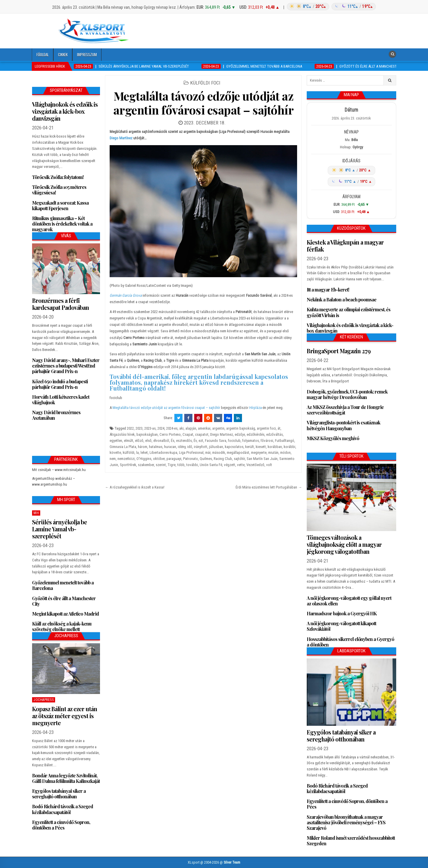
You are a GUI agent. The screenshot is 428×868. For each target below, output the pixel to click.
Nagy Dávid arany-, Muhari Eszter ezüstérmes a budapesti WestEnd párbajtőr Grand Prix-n (66, 366)
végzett (230, 465)
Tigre (172, 465)
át (279, 428)
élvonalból (161, 441)
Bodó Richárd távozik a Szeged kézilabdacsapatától (63, 809)
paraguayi (174, 459)
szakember (146, 465)
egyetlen (116, 441)
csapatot (202, 434)
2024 (161, 428)
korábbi (290, 447)
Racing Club (223, 459)
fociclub (234, 441)
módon (285, 453)
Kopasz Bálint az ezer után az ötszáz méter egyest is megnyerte (65, 716)
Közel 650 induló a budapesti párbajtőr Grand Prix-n (60, 384)
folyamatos (251, 441)
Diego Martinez (222, 434)
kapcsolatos (234, 447)
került (250, 447)
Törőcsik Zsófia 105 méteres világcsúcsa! (59, 190)
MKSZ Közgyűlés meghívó (333, 438)
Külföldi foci (205, 83)
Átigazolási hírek (122, 434)
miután (273, 453)
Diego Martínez (121, 138)
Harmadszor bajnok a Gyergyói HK (342, 613)
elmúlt (129, 441)
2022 (130, 428)
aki (181, 428)
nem (113, 459)
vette (241, 465)
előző (139, 441)
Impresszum (87, 55)
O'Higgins (144, 459)
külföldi (129, 453)
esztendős (184, 441)
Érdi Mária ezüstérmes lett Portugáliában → (269, 487)
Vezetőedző (255, 465)
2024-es (172, 428)
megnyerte (259, 453)
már (208, 453)
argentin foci (266, 428)
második (219, 453)
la (137, 453)
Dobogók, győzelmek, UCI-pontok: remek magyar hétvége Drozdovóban (347, 394)
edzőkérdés (256, 434)
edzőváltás (274, 434)
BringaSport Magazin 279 (339, 351)
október (159, 459)
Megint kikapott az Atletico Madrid (65, 614)
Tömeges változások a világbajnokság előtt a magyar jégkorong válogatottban (344, 544)
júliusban (216, 447)
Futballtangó (285, 441)
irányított (201, 447)
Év (195, 441)
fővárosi (267, 441)
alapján (191, 428)
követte (115, 453)
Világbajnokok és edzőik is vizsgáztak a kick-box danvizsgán (65, 111)
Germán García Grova (126, 295)
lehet (144, 453)
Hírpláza (256, 408)
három (143, 447)
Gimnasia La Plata (123, 447)
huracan (170, 447)
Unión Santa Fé (211, 465)
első (148, 441)
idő (190, 447)
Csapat (188, 434)
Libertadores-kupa (163, 453)
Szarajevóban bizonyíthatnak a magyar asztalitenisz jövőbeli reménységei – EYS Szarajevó (346, 822)
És (173, 441)
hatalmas (156, 447)
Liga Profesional (191, 453)
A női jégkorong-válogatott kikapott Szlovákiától (341, 626)
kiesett (261, 447)
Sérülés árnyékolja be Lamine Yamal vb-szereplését (59, 529)
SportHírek (128, 465)
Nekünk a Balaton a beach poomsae (342, 299)
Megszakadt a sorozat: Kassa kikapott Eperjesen (60, 205)
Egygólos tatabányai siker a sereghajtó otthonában (59, 794)
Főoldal (43, 55)
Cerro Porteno (170, 434)
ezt (201, 441)
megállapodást (238, 453)
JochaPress (44, 700)
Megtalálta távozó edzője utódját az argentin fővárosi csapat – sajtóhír (204, 103)
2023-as (150, 428)
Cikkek (63, 55)
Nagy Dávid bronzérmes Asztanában (56, 415)
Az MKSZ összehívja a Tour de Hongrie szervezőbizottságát (345, 410)
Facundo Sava (216, 441)
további (192, 465)
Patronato (191, 459)
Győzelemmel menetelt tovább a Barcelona (63, 585)
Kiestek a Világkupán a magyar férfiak (345, 246)
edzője (240, 434)
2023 (139, 428)
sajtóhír (239, 459)
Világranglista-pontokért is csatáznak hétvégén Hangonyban (343, 425)
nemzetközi (126, 459)
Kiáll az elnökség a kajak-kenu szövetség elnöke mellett (62, 626)
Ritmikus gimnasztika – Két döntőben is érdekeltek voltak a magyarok (62, 224)
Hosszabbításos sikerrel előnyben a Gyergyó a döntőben (350, 642)
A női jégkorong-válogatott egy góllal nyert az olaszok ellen (349, 601)
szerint (161, 465)
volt (269, 465)
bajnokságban (147, 434)
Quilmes (206, 459)
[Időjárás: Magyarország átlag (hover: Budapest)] (331, 7)
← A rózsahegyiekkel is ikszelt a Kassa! (135, 487)
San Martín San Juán (262, 459)
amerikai (204, 428)
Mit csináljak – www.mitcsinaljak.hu (59, 470)
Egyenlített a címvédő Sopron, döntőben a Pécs (61, 825)
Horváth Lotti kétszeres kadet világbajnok (61, 400)
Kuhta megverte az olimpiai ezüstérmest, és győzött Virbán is (349, 312)
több (181, 465)
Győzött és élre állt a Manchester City (64, 601)
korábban (275, 447)
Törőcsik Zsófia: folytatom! (58, 177)
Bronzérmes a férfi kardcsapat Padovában (60, 304)
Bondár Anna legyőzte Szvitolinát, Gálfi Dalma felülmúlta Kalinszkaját (66, 778)
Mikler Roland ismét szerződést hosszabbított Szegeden (351, 841)
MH (36, 513)
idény (182, 447)
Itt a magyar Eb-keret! (328, 290)
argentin (218, 428)
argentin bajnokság (241, 428)
